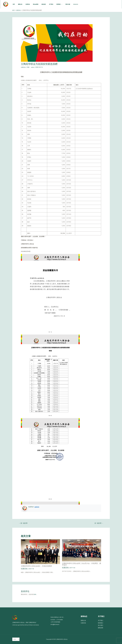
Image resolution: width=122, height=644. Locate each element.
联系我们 (64, 4)
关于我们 (55, 4)
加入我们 (101, 625)
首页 (14, 4)
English (81, 4)
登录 (35, 594)
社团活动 (29, 4)
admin (37, 507)
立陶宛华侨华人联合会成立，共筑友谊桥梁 (36, 566)
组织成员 (47, 4)
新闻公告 (21, 4)
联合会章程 (38, 4)
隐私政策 (101, 627)
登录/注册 (73, 4)
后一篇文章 (99, 523)
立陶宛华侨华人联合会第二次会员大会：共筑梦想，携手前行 (82, 564)
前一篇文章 (23, 523)
